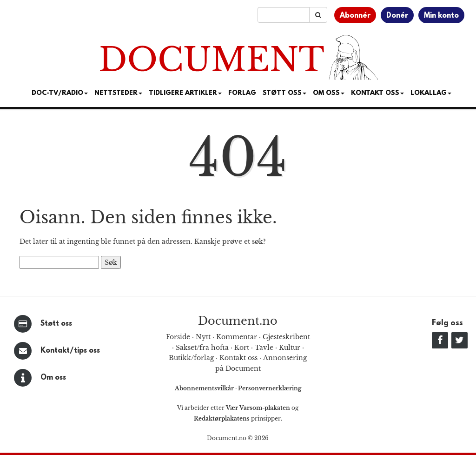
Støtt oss (56, 324)
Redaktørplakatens (222, 418)
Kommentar (237, 337)
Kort (242, 348)
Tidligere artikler (185, 93)
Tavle (264, 348)
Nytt (203, 337)
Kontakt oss (377, 93)
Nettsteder (118, 93)
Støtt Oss (284, 93)
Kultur (290, 348)
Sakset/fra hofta (202, 348)
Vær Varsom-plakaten (258, 408)
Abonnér (355, 16)
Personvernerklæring (270, 388)
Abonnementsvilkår (205, 388)
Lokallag (431, 93)
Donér (397, 16)
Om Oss (329, 93)
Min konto (441, 16)
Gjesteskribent (286, 337)
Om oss (53, 378)
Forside (178, 337)
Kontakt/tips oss (70, 351)
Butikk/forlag (191, 358)
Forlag (242, 93)
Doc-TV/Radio (60, 93)
